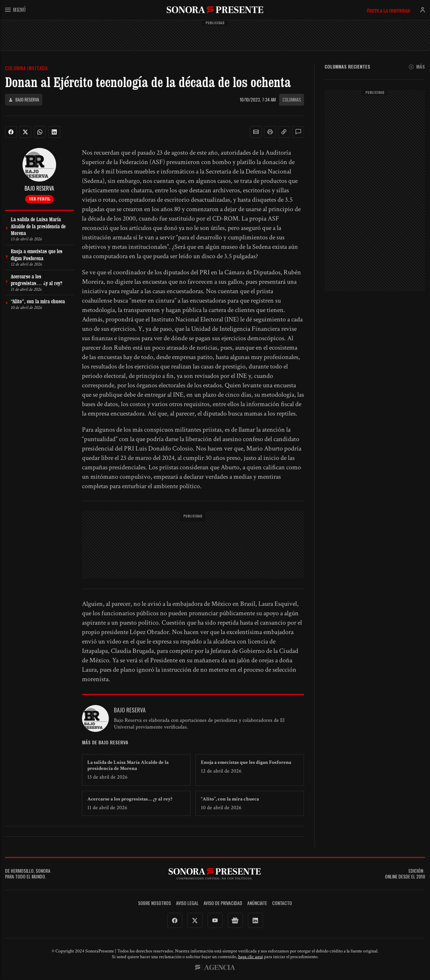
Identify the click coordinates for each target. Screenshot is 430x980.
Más (417, 67)
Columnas (292, 100)
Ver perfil (39, 199)
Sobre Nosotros (155, 903)
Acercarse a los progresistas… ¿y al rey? (130, 799)
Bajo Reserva (24, 100)
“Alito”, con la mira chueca (230, 799)
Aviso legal (187, 903)
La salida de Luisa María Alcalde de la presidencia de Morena (128, 765)
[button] (256, 132)
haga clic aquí (251, 957)
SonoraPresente (215, 10)
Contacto (282, 903)
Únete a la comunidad (389, 11)
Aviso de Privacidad (223, 903)
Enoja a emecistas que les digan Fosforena (246, 762)
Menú (15, 10)
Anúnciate (257, 903)
